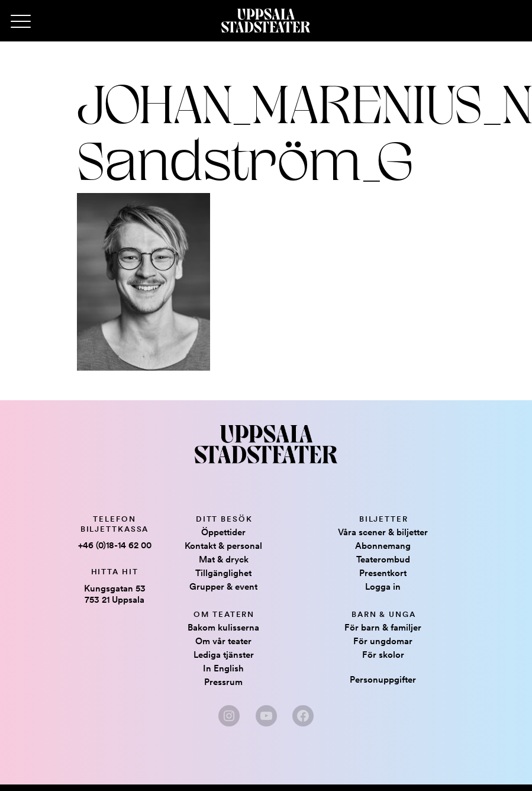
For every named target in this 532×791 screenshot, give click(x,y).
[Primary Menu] (21, 22)
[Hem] (266, 21)
